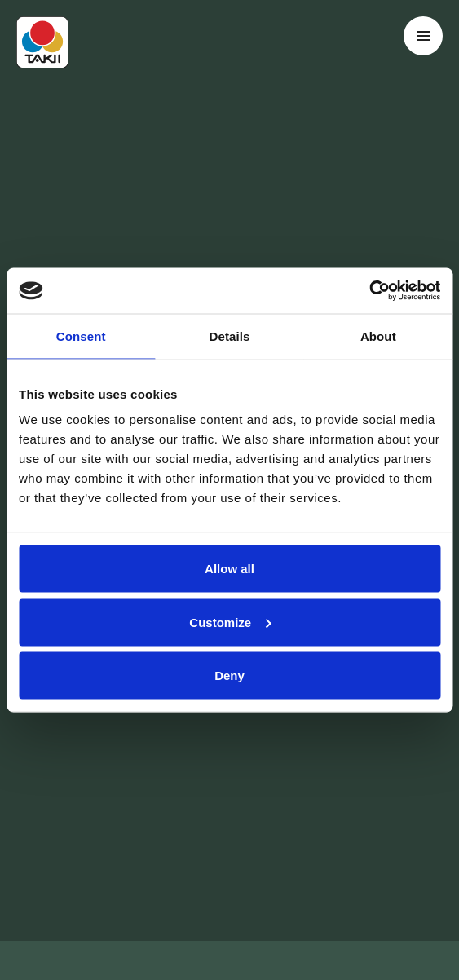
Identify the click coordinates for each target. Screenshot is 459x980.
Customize (230, 622)
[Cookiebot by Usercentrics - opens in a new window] (369, 291)
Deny (229, 675)
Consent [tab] (81, 335)
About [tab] (378, 335)
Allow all (229, 569)
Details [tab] (230, 335)
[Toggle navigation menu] (423, 36)
